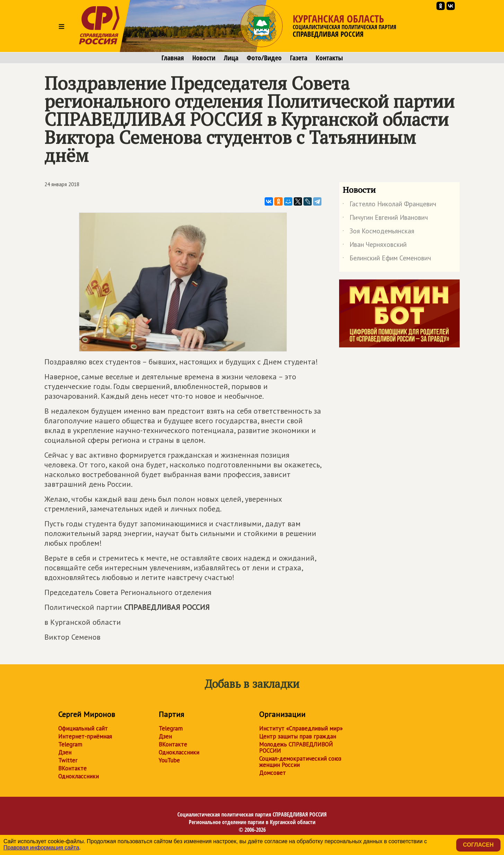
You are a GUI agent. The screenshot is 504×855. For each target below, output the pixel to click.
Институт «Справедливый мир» (301, 728)
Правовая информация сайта (41, 848)
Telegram (70, 744)
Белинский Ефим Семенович (387, 259)
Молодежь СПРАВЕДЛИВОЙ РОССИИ (296, 748)
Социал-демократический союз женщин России (300, 762)
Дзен (65, 752)
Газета (299, 58)
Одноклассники (78, 776)
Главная (173, 58)
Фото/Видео (264, 58)
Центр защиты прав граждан (298, 736)
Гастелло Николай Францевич (389, 205)
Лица (231, 58)
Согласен (478, 845)
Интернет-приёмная (85, 736)
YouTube (169, 760)
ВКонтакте (72, 768)
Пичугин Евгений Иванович (385, 219)
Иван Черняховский (375, 246)
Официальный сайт (83, 728)
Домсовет (272, 773)
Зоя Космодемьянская (378, 232)
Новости (204, 58)
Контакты (329, 58)
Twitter (68, 760)
